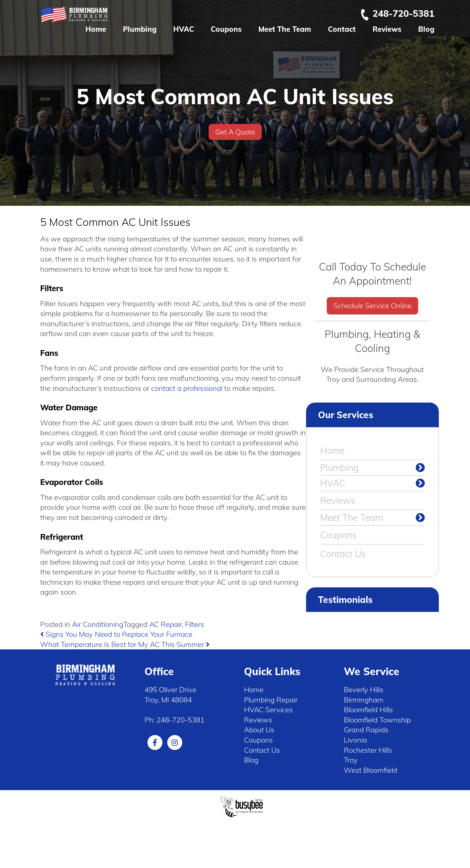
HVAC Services (268, 710)
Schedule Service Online (372, 306)
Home (96, 29)
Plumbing (140, 29)
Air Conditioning (98, 624)
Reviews (387, 29)
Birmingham (364, 700)
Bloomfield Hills (368, 710)
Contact (342, 29)
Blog (426, 29)
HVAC (184, 29)
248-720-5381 (397, 13)
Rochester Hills (368, 750)
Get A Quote (235, 132)
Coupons (226, 29)
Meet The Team (285, 29)
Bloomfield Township (377, 720)
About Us (259, 730)
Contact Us (343, 554)
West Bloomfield (370, 770)
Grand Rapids (366, 730)
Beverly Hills (364, 689)
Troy (351, 760)
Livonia (355, 740)
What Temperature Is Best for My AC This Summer (125, 644)
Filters (195, 624)
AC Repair (165, 624)
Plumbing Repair (271, 700)
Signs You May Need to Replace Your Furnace (116, 634)
